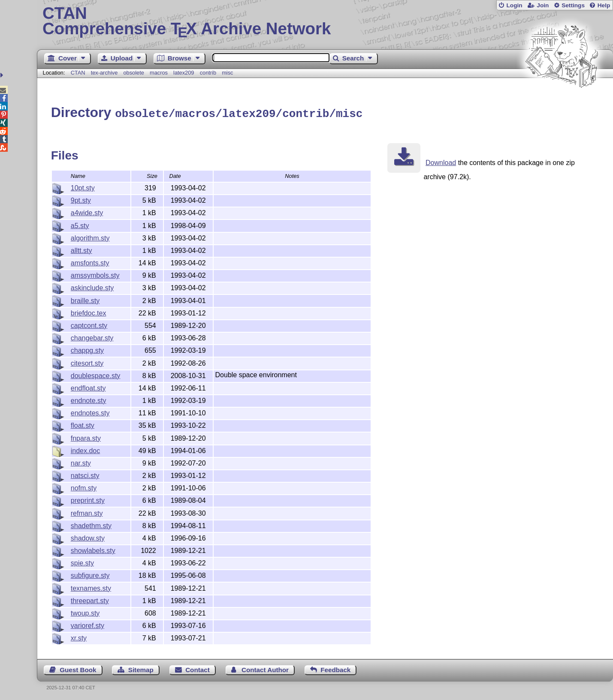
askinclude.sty (92, 287)
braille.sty (85, 299)
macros (159, 73)
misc (227, 73)
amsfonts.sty (90, 262)
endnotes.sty (90, 412)
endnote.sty (89, 399)
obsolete (133, 73)
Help (604, 5)
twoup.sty (85, 612)
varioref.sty (88, 624)
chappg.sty (87, 349)
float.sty (83, 424)
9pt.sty (81, 199)
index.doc (86, 449)
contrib (208, 73)
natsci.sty (85, 474)
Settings (573, 5)
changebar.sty (92, 337)
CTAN (78, 73)
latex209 (184, 73)
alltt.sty (82, 249)
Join (543, 5)
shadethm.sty (91, 524)
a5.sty (80, 224)
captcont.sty (89, 324)
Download (441, 161)
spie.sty (82, 562)
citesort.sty (87, 362)
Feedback (335, 668)
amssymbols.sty (95, 274)
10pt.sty (83, 187)
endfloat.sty (88, 387)
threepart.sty (90, 599)
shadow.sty (88, 537)
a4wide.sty (87, 212)
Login (514, 5)
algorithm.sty (90, 237)
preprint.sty (88, 499)
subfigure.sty (90, 574)
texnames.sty (91, 587)
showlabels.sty (93, 549)
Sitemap (141, 668)
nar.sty (81, 462)
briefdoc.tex (89, 312)
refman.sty (87, 512)
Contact (198, 668)
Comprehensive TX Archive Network (325, 21)
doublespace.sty (96, 374)
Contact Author (265, 668)
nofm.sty (84, 487)
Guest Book (78, 668)
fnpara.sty (86, 437)
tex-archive (104, 73)
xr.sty (79, 637)
